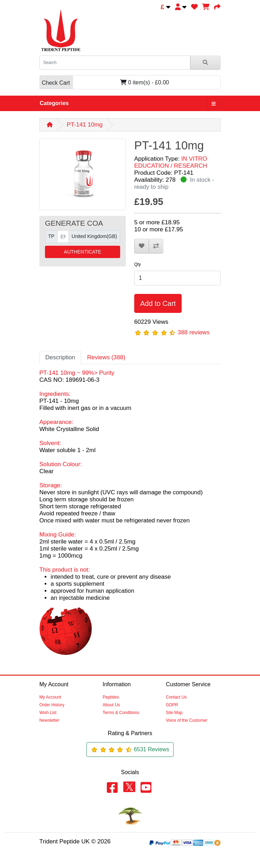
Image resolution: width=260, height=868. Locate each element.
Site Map (174, 713)
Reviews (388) (106, 357)
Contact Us (176, 697)
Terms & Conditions (121, 713)
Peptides (111, 697)
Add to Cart (158, 303)
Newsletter (49, 720)
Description (60, 357)
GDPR (172, 705)
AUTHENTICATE (83, 252)
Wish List (48, 713)
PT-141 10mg (85, 125)
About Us (111, 705)
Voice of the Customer (187, 720)
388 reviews (194, 332)
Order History (52, 705)
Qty (138, 264)
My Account (50, 697)
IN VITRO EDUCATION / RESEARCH (171, 162)
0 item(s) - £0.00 (104, 82)
